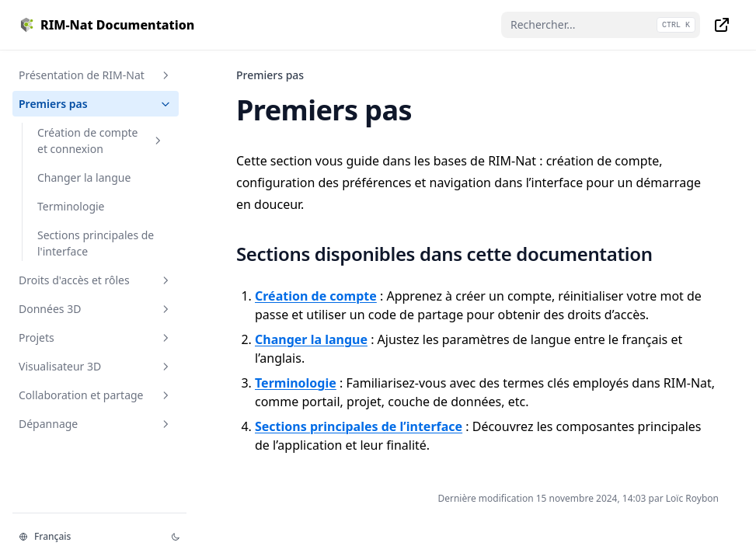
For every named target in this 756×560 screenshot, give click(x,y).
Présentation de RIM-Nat (96, 75)
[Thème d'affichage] (176, 537)
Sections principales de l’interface (359, 426)
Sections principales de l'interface (96, 243)
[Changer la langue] (85, 537)
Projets (96, 337)
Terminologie (71, 206)
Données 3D (96, 309)
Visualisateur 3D (96, 366)
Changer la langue (84, 177)
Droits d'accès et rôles (96, 280)
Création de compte (316, 296)
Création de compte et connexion (101, 141)
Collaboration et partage (96, 395)
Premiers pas (96, 104)
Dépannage (96, 424)
